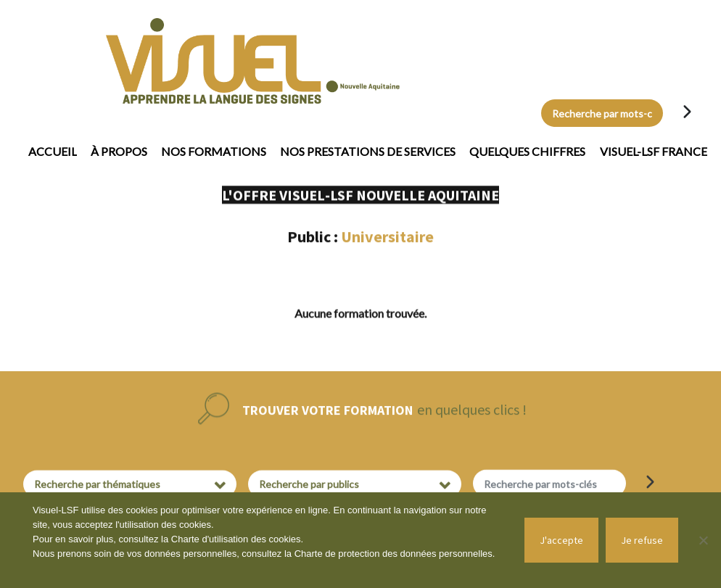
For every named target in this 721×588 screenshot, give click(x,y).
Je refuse (642, 540)
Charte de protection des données (367, 554)
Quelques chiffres (527, 151)
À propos (119, 151)
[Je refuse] (703, 540)
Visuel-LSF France (654, 151)
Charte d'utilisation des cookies (236, 539)
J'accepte (561, 540)
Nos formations (214, 151)
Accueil (53, 151)
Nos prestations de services (368, 151)
